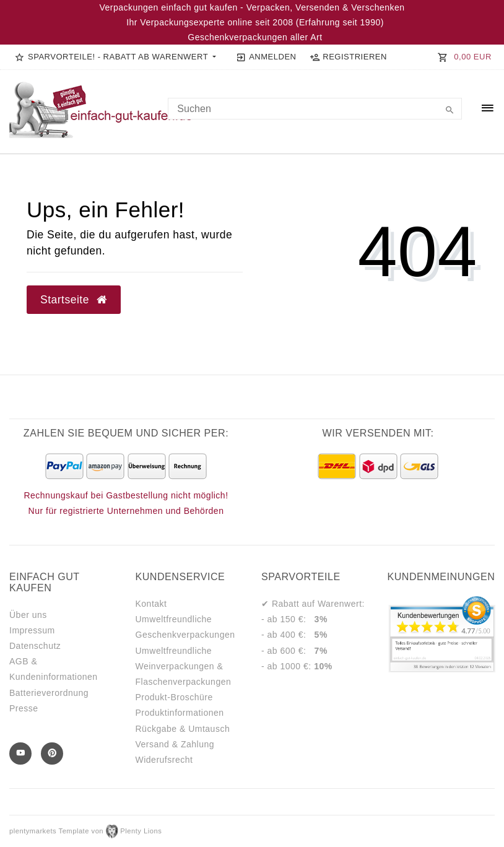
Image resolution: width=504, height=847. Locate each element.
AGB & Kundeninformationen (54, 669)
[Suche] (450, 111)
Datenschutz (35, 646)
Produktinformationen (180, 713)
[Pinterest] (52, 754)
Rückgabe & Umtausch (183, 729)
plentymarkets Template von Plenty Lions (85, 831)
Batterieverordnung (49, 693)
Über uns (28, 615)
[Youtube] (20, 754)
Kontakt (151, 604)
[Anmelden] (266, 57)
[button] (115, 57)
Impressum (32, 630)
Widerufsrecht (164, 760)
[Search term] (315, 109)
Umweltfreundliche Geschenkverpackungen (185, 627)
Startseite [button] (74, 300)
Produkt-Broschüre (174, 697)
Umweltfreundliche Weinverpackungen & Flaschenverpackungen (184, 666)
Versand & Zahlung (175, 744)
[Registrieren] (348, 57)
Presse (24, 708)
